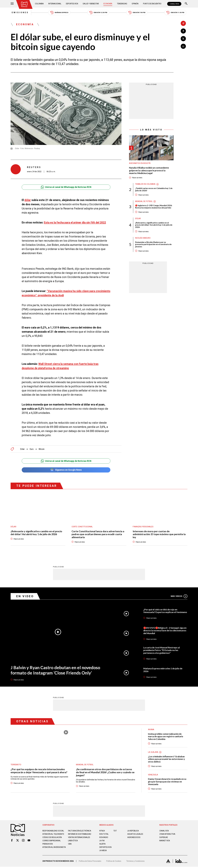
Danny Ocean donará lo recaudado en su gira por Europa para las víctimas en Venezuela (167, 782)
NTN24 (102, 831)
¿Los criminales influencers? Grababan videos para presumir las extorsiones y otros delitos (167, 759)
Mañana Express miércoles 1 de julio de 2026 (163, 670)
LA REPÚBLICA (133, 831)
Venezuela (153, 775)
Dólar (22, 449)
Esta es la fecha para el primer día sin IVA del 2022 (76, 223)
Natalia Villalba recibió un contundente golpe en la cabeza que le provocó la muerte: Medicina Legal (149, 171)
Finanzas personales (143, 527)
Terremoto (16, 765)
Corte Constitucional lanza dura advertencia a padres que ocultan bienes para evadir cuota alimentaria (98, 534)
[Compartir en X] (183, 39)
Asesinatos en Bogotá (140, 164)
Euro (32, 449)
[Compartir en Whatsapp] (183, 46)
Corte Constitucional (82, 527)
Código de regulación (52, 840)
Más (179, 596)
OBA (70, 846)
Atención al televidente (54, 835)
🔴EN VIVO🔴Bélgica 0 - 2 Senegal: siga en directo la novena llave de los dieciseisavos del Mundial (165, 631)
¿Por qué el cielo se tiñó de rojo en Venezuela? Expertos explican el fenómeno (165, 611)
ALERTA (103, 844)
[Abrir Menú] (12, 4)
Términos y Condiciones (136, 862)
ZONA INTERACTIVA (167, 835)
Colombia (40, 4)
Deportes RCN (72, 4)
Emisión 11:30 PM (176, 13)
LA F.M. (102, 841)
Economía (108, 4)
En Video (25, 596)
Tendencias (122, 4)
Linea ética (73, 843)
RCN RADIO (104, 838)
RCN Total (104, 835)
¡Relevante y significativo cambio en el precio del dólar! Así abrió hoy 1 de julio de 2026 (154, 226)
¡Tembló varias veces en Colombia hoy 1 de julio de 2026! (154, 190)
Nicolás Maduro (143, 239)
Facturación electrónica (80, 831)
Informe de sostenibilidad (75, 836)
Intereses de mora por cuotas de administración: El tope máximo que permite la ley (159, 534)
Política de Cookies (114, 862)
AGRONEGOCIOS (134, 838)
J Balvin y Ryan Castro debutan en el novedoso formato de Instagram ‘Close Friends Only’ (56, 670)
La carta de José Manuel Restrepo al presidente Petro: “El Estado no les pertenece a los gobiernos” (162, 650)
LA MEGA (103, 851)
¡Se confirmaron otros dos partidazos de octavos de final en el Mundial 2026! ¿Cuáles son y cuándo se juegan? (104, 772)
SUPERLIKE (164, 838)
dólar (28, 200)
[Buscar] (186, 4)
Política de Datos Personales (90, 862)
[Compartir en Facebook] (183, 31)
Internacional (55, 4)
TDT (115, 831)
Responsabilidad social (53, 831)
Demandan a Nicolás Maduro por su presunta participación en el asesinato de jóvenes (153, 245)
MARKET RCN (165, 841)
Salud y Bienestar (91, 4)
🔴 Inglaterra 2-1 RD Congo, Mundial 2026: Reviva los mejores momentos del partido (154, 207)
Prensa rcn (48, 846)
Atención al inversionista (49, 851)
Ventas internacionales (79, 840)
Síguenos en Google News (66, 470)
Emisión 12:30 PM (99, 13)
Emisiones (19, 13)
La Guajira (153, 752)
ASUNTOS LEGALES (135, 835)
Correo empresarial (52, 843)
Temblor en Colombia (145, 185)
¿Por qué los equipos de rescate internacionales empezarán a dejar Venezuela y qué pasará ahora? (39, 771)
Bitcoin (42, 449)
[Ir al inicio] (24, 4)
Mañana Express (59, 13)
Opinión (135, 4)
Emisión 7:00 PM (138, 13)
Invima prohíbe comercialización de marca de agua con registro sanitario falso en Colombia (166, 737)
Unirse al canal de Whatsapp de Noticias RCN (66, 187)
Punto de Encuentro (152, 4)
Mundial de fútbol (144, 202)
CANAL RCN (174, 4)
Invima (151, 730)
